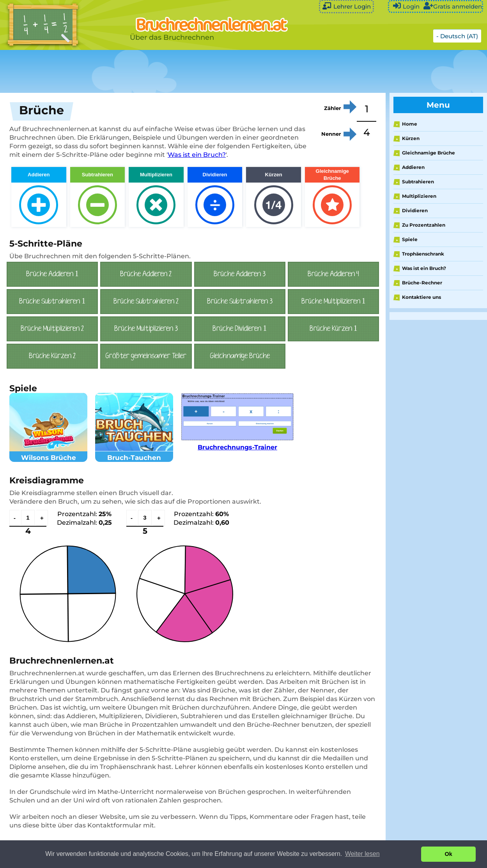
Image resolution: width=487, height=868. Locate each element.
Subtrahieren (418, 182)
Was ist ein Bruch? (197, 155)
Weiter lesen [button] (362, 854)
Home (410, 124)
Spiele (410, 239)
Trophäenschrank (423, 254)
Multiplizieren (419, 196)
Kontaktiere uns (421, 297)
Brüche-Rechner (422, 283)
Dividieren (415, 210)
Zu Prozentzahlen (424, 225)
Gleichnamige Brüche (429, 153)
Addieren (413, 167)
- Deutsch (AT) (457, 36)
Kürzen (411, 138)
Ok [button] (449, 854)
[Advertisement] (195, 71)
